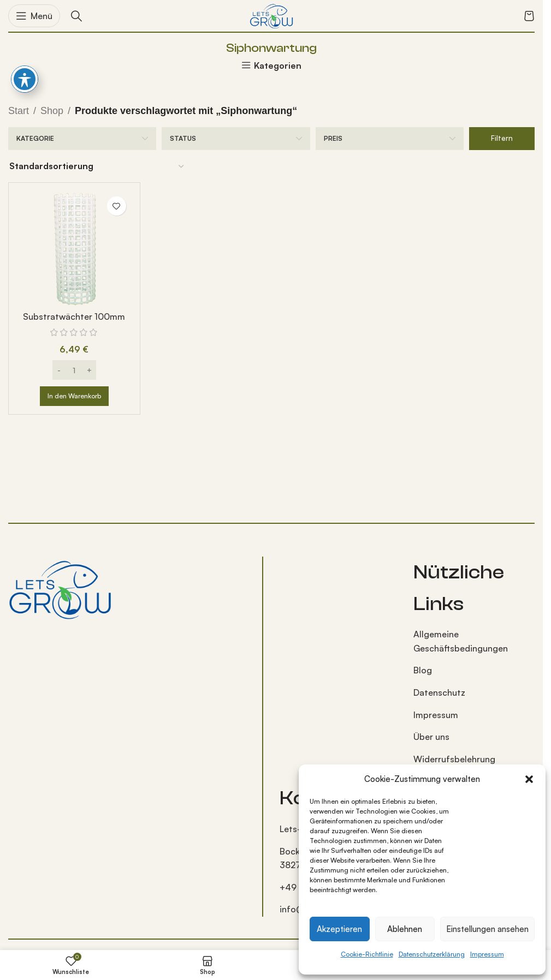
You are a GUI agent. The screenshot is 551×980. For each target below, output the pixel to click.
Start (19, 111)
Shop (52, 111)
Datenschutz (439, 692)
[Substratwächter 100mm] (74, 248)
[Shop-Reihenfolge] (97, 166)
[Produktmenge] (74, 370)
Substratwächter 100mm (74, 316)
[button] (529, 779)
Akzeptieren (339, 929)
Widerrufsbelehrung (454, 759)
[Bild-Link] (60, 588)
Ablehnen (405, 929)
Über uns (431, 737)
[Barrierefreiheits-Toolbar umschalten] (25, 79)
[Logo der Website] (271, 15)
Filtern (502, 138)
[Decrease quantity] (59, 370)
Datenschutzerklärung (432, 954)
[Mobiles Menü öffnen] (34, 16)
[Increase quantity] (89, 370)
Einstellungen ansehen (487, 929)
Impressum (487, 954)
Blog (423, 670)
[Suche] (76, 16)
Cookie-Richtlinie (367, 954)
